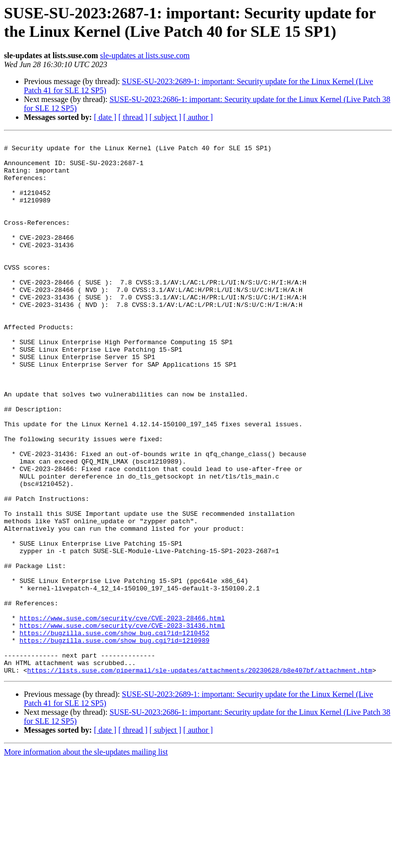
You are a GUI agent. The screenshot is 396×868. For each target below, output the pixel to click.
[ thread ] (133, 117)
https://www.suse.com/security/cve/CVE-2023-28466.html (122, 715)
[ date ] (105, 117)
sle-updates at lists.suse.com (145, 55)
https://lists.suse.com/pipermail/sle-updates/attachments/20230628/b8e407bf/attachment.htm (200, 777)
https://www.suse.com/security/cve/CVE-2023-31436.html (122, 724)
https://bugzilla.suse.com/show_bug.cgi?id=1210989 (114, 742)
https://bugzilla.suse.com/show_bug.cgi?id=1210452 (114, 733)
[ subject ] (165, 117)
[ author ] (198, 117)
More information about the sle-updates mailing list (86, 859)
